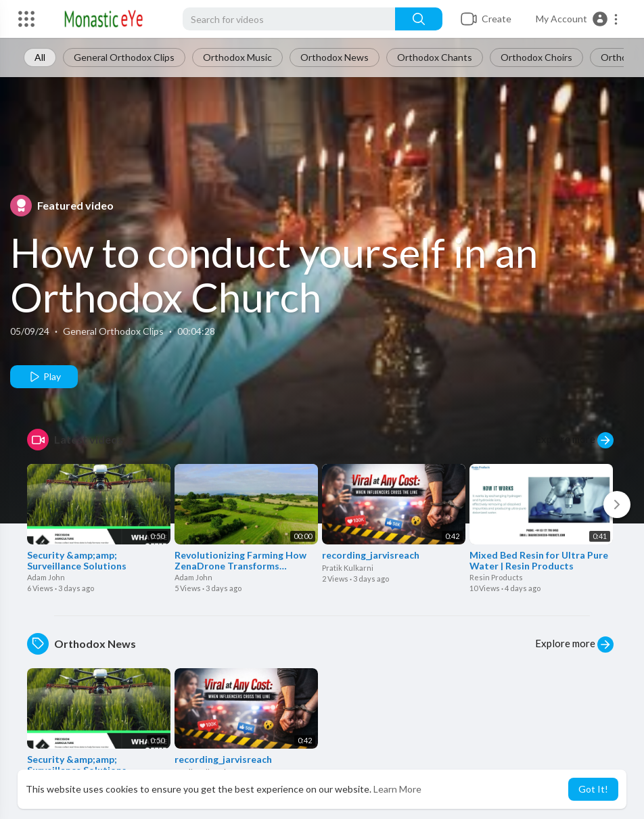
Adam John (46, 577)
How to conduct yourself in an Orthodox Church (274, 275)
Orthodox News (335, 57)
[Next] (617, 505)
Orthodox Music (237, 57)
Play (44, 377)
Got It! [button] (593, 789)
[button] (577, 19)
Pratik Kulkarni (348, 568)
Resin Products (496, 577)
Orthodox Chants (435, 57)
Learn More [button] (397, 789)
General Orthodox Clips (124, 57)
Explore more (574, 440)
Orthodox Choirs (536, 57)
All (40, 57)
